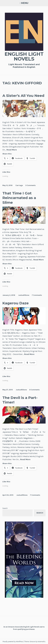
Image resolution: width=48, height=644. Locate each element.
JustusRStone (24, 295)
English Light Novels (24, 56)
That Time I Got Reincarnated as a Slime (19, 198)
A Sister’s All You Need (23, 96)
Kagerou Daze (16, 303)
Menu (25, 3)
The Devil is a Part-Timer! (20, 400)
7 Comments (37, 295)
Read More (12, 150)
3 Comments (30, 185)
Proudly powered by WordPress (13, 642)
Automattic (41, 642)
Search (5, 508)
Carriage (19, 185)
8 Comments (34, 390)
